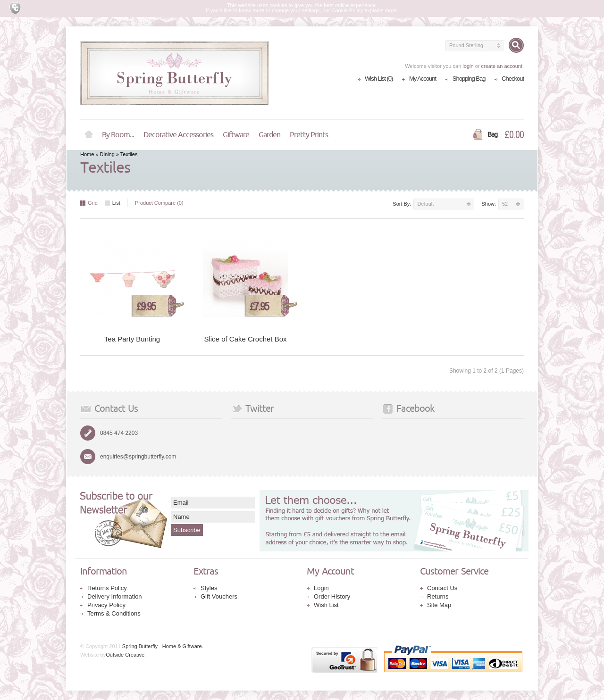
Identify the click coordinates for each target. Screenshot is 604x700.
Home (89, 135)
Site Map (439, 605)
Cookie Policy (348, 10)
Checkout (513, 79)
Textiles (129, 154)
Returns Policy (107, 588)
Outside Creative (125, 655)
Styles (209, 588)
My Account (423, 79)
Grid (89, 203)
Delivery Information (115, 596)
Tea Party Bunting (132, 339)
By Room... (118, 135)
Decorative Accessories (178, 135)
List (113, 203)
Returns (438, 596)
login (468, 66)
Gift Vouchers (219, 596)
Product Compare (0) (159, 203)
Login (321, 588)
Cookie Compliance (16, 8)
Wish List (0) (379, 79)
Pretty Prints (309, 135)
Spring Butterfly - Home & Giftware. (163, 646)
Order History (332, 596)
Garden (269, 135)
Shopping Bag (469, 79)
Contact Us (442, 588)
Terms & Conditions (114, 613)
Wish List (326, 605)
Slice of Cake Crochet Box (245, 339)
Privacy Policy (106, 605)
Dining (107, 154)
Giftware (236, 135)
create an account (501, 66)
